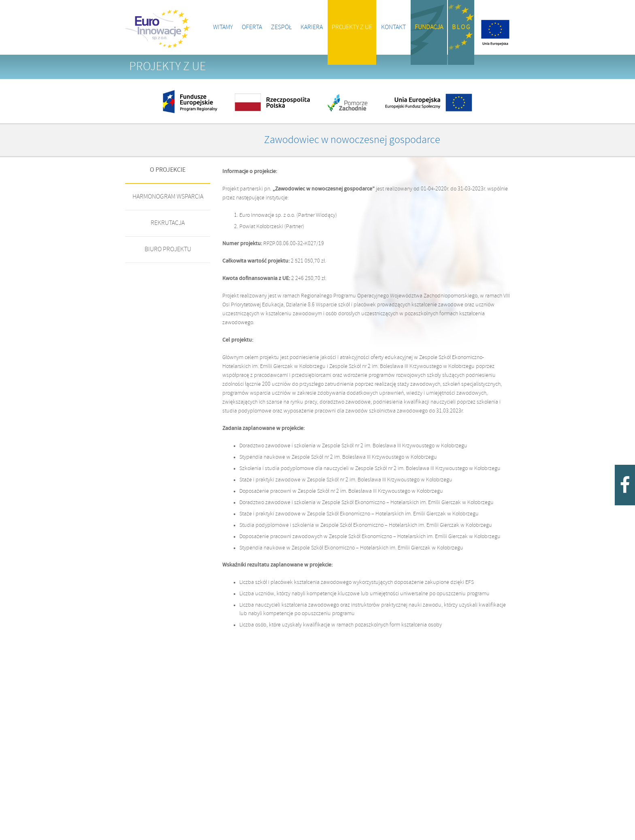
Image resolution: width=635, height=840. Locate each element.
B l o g (461, 27)
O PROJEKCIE (168, 170)
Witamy (223, 27)
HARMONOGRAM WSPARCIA (168, 197)
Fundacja (429, 27)
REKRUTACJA (168, 223)
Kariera (312, 27)
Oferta (252, 27)
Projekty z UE (352, 27)
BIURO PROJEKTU (168, 249)
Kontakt (393, 27)
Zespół (281, 27)
